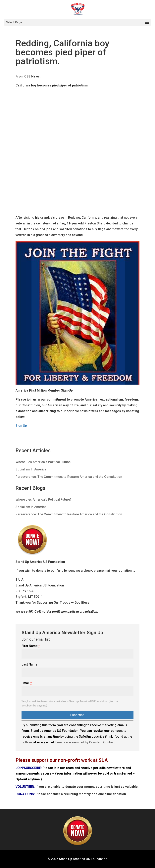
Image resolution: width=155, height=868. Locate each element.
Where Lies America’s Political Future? (44, 462)
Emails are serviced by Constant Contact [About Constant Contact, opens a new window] (85, 742)
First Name (31, 646)
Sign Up (21, 426)
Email (27, 683)
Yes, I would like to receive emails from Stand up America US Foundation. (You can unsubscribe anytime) (70, 703)
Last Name (29, 664)
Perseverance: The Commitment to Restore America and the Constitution (69, 477)
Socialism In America (31, 469)
